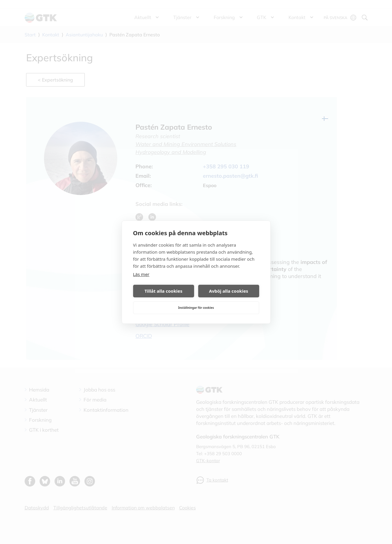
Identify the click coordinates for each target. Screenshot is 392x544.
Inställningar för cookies (196, 308)
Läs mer (141, 274)
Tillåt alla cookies (163, 291)
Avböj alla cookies (229, 291)
